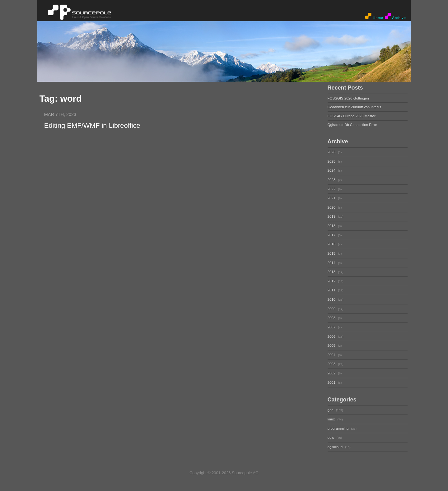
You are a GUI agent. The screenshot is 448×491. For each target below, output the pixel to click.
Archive (395, 16)
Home (374, 16)
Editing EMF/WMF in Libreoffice (92, 125)
